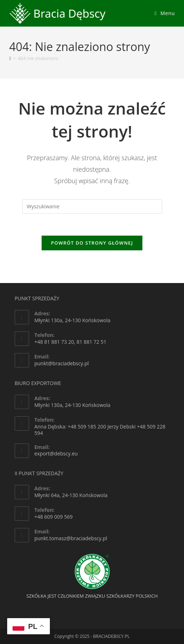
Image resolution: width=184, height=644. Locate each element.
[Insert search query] (92, 207)
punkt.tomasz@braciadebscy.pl (71, 538)
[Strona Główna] (10, 58)
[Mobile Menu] (165, 13)
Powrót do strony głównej (92, 243)
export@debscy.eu (56, 453)
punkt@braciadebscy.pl (62, 363)
